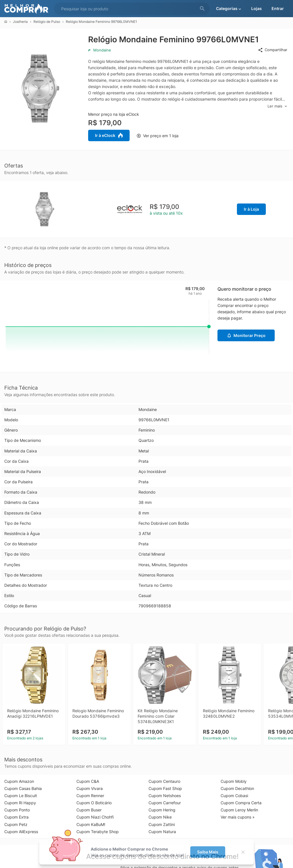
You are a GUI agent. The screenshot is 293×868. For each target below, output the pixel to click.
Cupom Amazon (19, 781)
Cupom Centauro (164, 781)
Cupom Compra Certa (241, 803)
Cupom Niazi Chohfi (95, 817)
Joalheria (20, 22)
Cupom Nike (160, 817)
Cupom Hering (162, 810)
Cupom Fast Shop (165, 788)
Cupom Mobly (234, 781)
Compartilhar (273, 50)
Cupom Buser (89, 810)
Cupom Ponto (17, 810)
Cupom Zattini (162, 824)
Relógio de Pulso (47, 22)
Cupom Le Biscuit (21, 796)
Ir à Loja (251, 209)
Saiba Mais (208, 852)
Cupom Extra (16, 817)
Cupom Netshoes (165, 796)
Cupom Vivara (90, 788)
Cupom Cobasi (234, 796)
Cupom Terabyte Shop (98, 832)
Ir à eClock (109, 135)
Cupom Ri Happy (20, 803)
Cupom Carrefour (165, 803)
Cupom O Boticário (94, 803)
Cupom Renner (90, 796)
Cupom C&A (88, 781)
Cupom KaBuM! (91, 824)
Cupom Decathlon (237, 788)
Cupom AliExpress (21, 832)
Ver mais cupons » (238, 817)
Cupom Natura (162, 832)
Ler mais (277, 106)
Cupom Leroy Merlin (239, 810)
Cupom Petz (16, 824)
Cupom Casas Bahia (23, 788)
